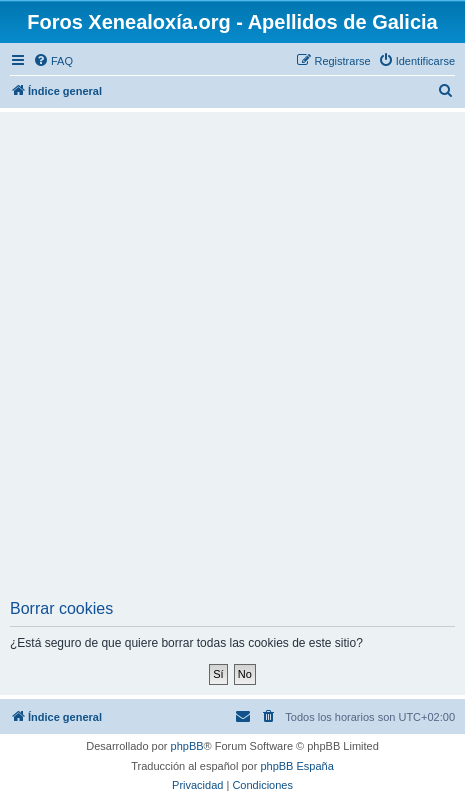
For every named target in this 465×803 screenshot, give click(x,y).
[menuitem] (53, 61)
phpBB (187, 746)
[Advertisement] (232, 357)
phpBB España (296, 766)
